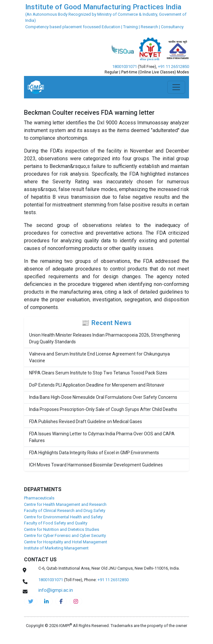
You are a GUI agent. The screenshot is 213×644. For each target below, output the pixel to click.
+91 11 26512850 (174, 67)
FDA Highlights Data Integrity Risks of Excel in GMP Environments (94, 453)
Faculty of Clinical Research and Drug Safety (65, 510)
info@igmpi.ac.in (56, 590)
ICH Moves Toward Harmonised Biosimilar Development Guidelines (96, 465)
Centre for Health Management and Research (65, 504)
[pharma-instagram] (76, 601)
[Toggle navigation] (176, 87)
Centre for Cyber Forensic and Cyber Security (65, 535)
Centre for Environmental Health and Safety (63, 517)
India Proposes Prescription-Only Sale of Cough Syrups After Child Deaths (103, 409)
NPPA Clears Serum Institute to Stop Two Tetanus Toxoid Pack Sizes (98, 373)
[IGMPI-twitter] (31, 601)
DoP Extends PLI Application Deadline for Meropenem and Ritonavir (97, 385)
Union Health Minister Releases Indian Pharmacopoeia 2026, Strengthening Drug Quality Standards (105, 338)
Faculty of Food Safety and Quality (56, 523)
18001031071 (125, 67)
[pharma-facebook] (61, 601)
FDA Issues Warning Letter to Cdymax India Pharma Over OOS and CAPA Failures (102, 437)
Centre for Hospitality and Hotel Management (66, 542)
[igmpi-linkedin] (46, 601)
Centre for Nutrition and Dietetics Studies (62, 529)
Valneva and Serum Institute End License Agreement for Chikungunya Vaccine (99, 357)
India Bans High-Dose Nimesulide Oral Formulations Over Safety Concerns (103, 397)
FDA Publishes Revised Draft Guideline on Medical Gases (86, 422)
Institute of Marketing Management (56, 548)
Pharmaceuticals (39, 498)
